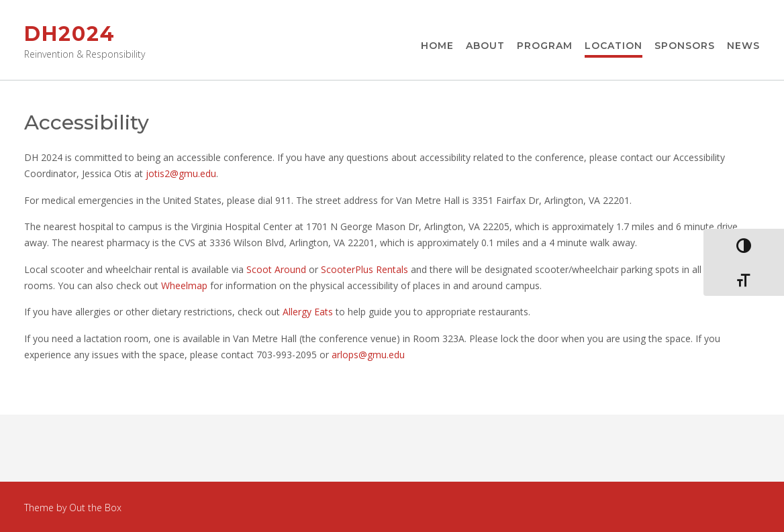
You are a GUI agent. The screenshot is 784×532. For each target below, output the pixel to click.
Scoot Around (276, 269)
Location (614, 46)
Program (545, 46)
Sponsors (685, 46)
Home (437, 46)
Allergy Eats (308, 312)
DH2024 (70, 34)
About (485, 46)
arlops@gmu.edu (368, 355)
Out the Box (95, 508)
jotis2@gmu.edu (181, 173)
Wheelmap (184, 285)
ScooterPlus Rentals (364, 269)
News (743, 46)
